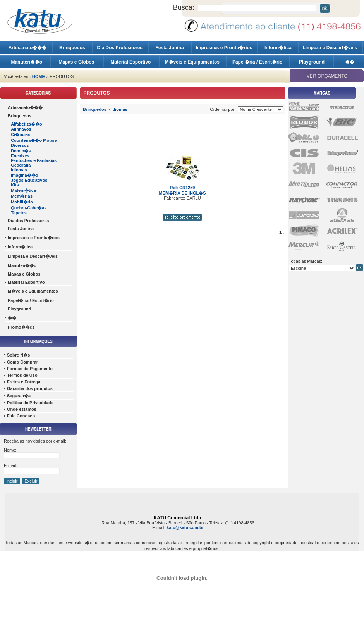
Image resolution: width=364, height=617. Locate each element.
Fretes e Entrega (24, 382)
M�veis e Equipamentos (193, 62)
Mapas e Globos (77, 62)
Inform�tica (278, 48)
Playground (312, 62)
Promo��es (21, 327)
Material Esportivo (131, 62)
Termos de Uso (22, 375)
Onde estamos (22, 409)
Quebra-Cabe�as (29, 208)
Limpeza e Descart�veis (330, 48)
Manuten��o (27, 62)
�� (350, 62)
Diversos (20, 145)
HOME (39, 76)
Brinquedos (72, 48)
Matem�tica (23, 190)
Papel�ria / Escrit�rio (258, 62)
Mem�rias (22, 196)
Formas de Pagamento (30, 369)
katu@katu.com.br (185, 527)
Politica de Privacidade (30, 403)
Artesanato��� (28, 48)
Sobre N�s (18, 355)
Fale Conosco (21, 416)
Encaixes (20, 156)
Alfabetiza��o (27, 124)
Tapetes (19, 213)
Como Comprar (22, 362)
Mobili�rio (22, 202)
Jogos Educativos (29, 180)
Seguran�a (19, 396)
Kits (15, 185)
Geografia (21, 165)
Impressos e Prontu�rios (224, 48)
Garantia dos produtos (30, 388)
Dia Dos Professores (121, 48)
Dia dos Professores (28, 221)
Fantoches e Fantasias (34, 160)
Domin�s (21, 151)
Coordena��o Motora (34, 140)
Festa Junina (170, 48)
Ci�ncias (21, 134)
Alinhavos (21, 129)
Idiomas (19, 170)
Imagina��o (24, 175)
